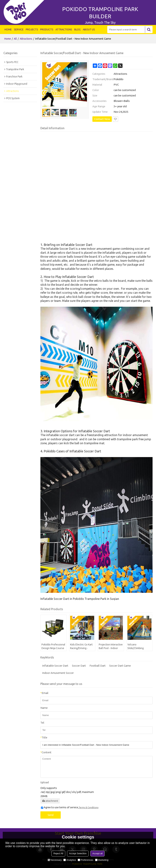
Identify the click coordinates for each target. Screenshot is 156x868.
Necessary (55, 860)
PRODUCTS (47, 29)
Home (8, 39)
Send (51, 815)
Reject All (58, 853)
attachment (50, 801)
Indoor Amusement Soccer (58, 673)
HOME (8, 29)
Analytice (70, 860)
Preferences (86, 860)
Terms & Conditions (89, 807)
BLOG (77, 29)
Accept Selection (78, 853)
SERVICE (19, 29)
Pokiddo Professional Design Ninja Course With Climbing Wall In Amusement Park (53, 647)
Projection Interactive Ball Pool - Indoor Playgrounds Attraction (111, 647)
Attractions (26, 39)
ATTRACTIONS (64, 29)
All (15, 39)
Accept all (97, 853)
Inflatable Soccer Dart (55, 666)
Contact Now (102, 119)
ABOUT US (89, 29)
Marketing (102, 860)
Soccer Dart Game (120, 666)
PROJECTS (32, 29)
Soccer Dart (79, 666)
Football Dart (98, 666)
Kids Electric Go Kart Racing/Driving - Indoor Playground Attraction (81, 647)
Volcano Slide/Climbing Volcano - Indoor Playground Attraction (137, 647)
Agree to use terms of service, (70, 807)
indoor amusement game (103, 249)
